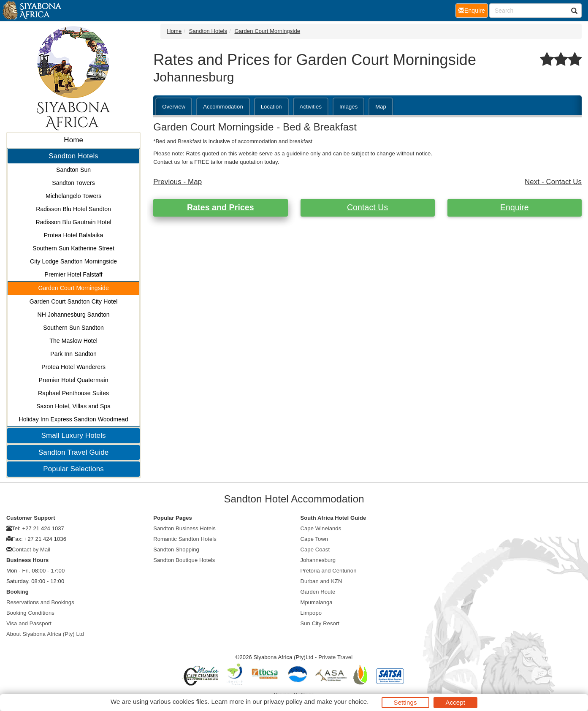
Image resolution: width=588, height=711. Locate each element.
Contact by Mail (31, 550)
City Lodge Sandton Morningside (73, 261)
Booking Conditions (30, 613)
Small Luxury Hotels (74, 436)
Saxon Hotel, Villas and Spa (73, 406)
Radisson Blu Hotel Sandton (73, 209)
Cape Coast (315, 550)
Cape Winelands (321, 528)
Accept (455, 702)
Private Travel (335, 657)
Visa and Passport (29, 623)
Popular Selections (73, 469)
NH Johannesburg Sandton (74, 315)
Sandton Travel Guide (73, 452)
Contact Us (367, 207)
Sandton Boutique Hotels (184, 560)
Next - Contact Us (553, 182)
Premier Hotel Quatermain (74, 380)
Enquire (515, 207)
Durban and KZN (321, 581)
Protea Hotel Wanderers (73, 367)
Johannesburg (318, 560)
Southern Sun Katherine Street (73, 248)
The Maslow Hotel (73, 341)
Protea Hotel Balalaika (74, 235)
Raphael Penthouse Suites (73, 393)
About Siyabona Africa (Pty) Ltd (45, 634)
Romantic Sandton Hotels (185, 539)
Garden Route (318, 592)
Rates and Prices (221, 207)
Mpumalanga (317, 602)
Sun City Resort (320, 623)
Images (348, 107)
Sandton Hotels (73, 156)
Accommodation (223, 107)
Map (381, 107)
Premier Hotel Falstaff (73, 274)
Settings (405, 702)
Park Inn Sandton (73, 354)
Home (73, 140)
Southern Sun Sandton (73, 328)
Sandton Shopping (176, 550)
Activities (311, 107)
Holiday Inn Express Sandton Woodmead (73, 419)
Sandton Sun (73, 170)
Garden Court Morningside (73, 288)
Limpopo (311, 613)
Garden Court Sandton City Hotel (74, 301)
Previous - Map (177, 182)
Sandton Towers (73, 183)
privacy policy (283, 702)
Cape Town (314, 539)
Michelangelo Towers (73, 196)
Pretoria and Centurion (329, 571)
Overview (174, 107)
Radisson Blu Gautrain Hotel (73, 222)
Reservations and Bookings (40, 602)
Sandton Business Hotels (184, 528)
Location (271, 107)
